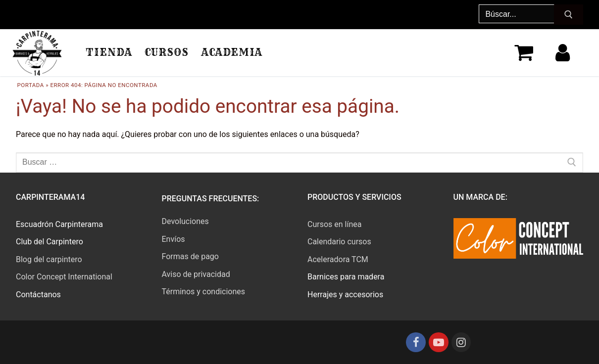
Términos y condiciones (204, 292)
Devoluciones (185, 221)
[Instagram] (461, 342)
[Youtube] (439, 342)
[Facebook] (416, 342)
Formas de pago (190, 256)
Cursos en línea (334, 224)
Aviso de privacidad (196, 274)
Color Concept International (64, 277)
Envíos (174, 239)
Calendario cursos (339, 242)
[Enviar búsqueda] (569, 15)
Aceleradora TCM (338, 259)
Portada (31, 85)
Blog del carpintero (49, 259)
